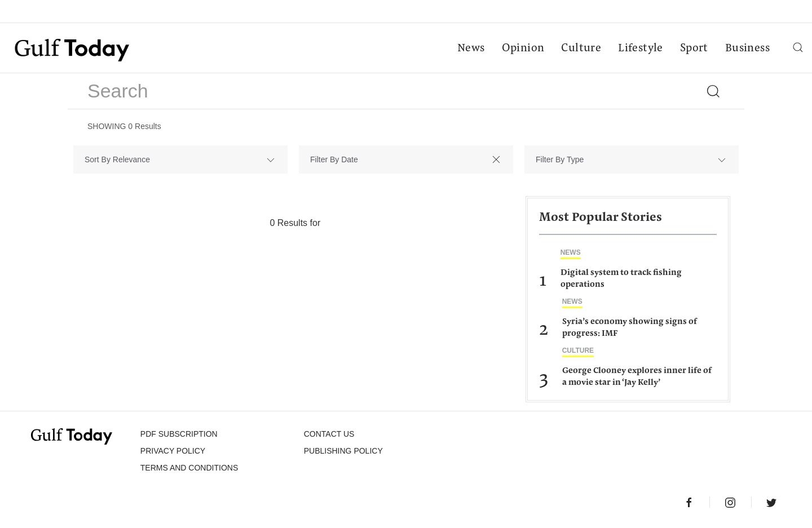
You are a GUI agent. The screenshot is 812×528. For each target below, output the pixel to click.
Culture (581, 48)
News (471, 48)
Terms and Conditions (189, 468)
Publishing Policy (343, 451)
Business (747, 48)
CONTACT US (329, 434)
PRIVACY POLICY (173, 451)
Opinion (523, 48)
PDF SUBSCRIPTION (179, 434)
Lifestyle (641, 48)
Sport (694, 48)
